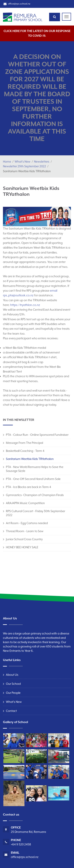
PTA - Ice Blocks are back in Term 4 (29, 487)
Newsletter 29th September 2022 (24, 166)
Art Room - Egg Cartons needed (27, 523)
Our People (13, 693)
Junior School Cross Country (24, 539)
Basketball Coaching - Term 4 (25, 451)
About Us (12, 675)
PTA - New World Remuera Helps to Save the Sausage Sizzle (35, 469)
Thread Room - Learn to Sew (25, 531)
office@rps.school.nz (19, 4)
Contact (11, 711)
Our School (13, 684)
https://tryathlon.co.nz (25, 305)
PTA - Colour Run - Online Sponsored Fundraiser (37, 435)
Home (7, 162)
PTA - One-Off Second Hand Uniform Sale (33, 479)
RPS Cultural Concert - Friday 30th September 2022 (36, 513)
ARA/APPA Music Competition (25, 503)
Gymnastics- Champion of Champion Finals (35, 495)
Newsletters (42, 162)
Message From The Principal (24, 443)
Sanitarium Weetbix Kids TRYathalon (30, 459)
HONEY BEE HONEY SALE (22, 547)
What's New (22, 162)
